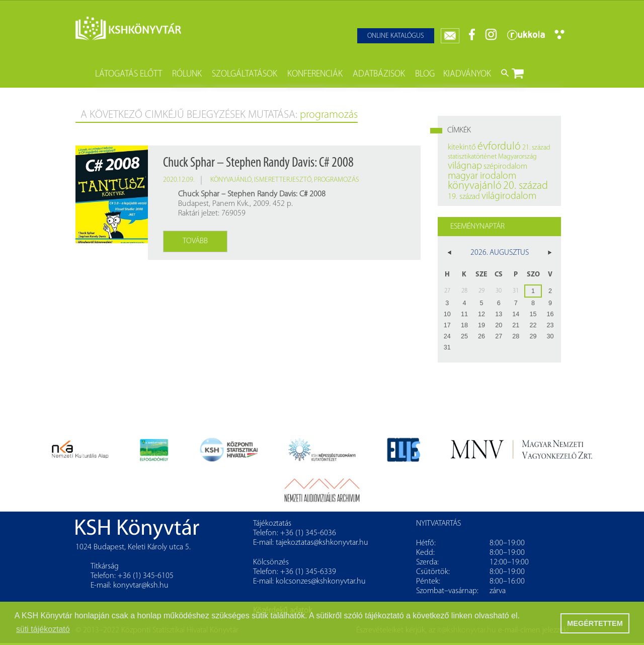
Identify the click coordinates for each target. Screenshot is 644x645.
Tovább (195, 241)
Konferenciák (315, 74)
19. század (464, 197)
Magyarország (517, 157)
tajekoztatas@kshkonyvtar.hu (322, 543)
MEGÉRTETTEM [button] (595, 623)
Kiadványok (467, 74)
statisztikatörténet (472, 157)
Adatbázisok (379, 74)
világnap (465, 166)
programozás (337, 180)
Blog (425, 74)
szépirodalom (505, 167)
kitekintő (462, 148)
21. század (536, 148)
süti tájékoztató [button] (43, 629)
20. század (526, 186)
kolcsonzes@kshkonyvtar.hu (321, 582)
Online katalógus (396, 36)
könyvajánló (231, 180)
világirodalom (509, 196)
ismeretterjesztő (283, 180)
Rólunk (187, 74)
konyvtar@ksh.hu (141, 586)
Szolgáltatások (245, 74)
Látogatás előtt (129, 74)
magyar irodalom (482, 176)
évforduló (499, 147)
